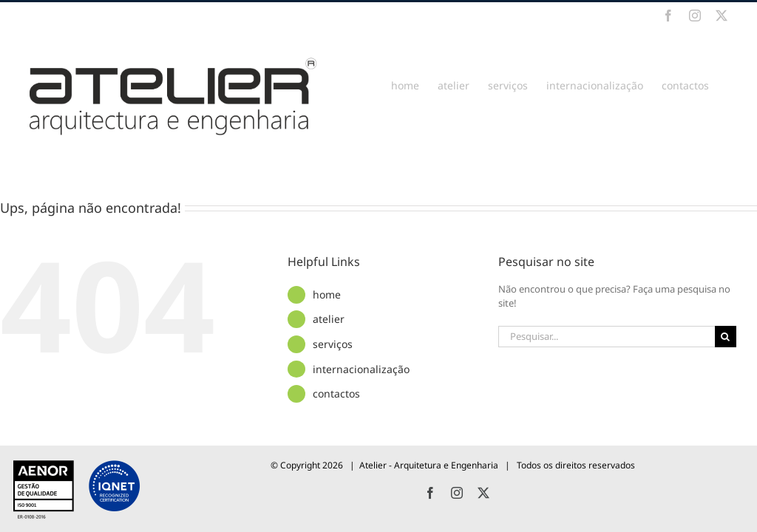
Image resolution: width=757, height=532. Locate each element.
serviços (333, 344)
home (327, 294)
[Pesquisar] (726, 337)
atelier (329, 319)
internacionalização (361, 369)
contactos (336, 393)
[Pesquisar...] (606, 337)
